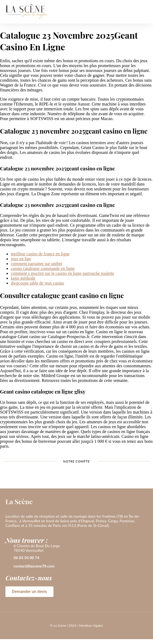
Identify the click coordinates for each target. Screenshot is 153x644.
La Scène (19, 501)
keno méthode (23, 278)
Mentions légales (91, 625)
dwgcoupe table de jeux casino (37, 283)
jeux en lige (21, 259)
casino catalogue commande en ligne (43, 268)
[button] (143, 12)
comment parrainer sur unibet (36, 264)
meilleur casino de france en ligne (40, 254)
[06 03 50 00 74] (8, 558)
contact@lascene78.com (34, 566)
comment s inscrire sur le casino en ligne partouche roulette (63, 273)
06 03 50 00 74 (26, 558)
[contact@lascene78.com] (8, 566)
